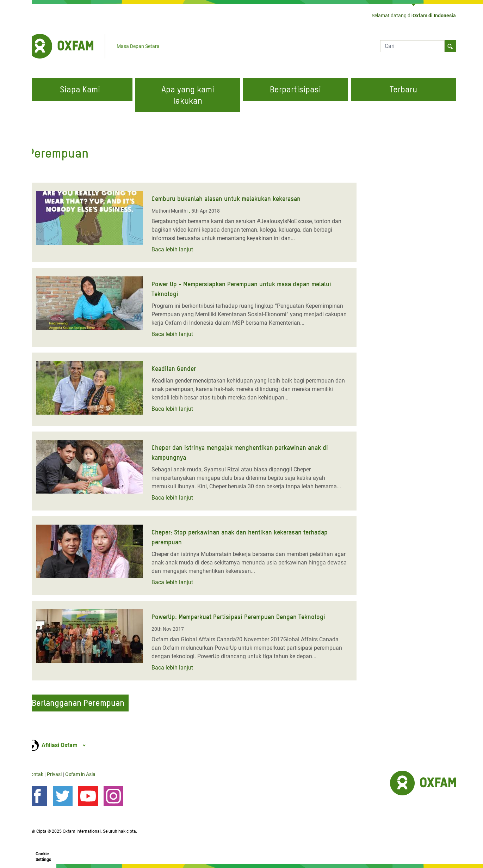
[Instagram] (113, 796)
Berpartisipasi (295, 89)
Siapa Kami (80, 89)
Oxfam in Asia (80, 774)
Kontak (35, 774)
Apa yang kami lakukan (188, 95)
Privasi (54, 774)
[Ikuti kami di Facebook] (37, 796)
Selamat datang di (414, 16)
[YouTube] (88, 796)
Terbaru (403, 89)
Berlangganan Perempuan (78, 703)
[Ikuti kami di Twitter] (63, 796)
